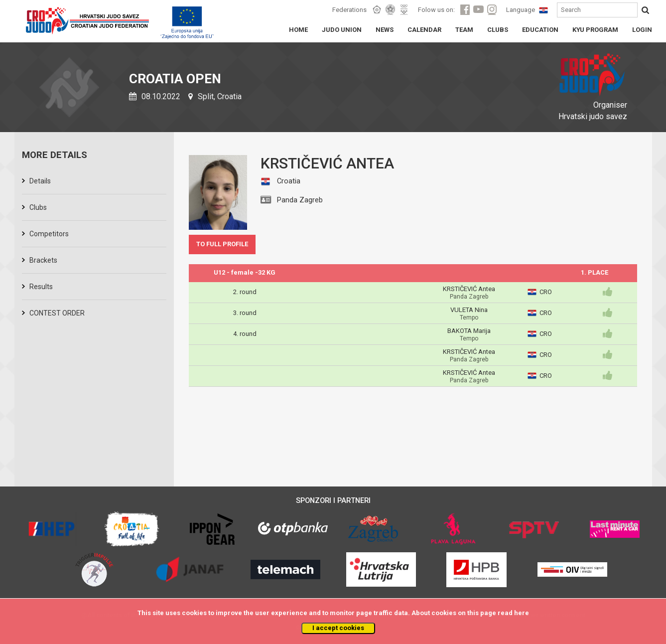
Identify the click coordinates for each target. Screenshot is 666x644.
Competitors (49, 234)
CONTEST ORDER (57, 313)
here (522, 613)
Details (40, 181)
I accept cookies (338, 628)
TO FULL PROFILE (222, 244)
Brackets (43, 260)
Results (41, 287)
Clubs (38, 207)
